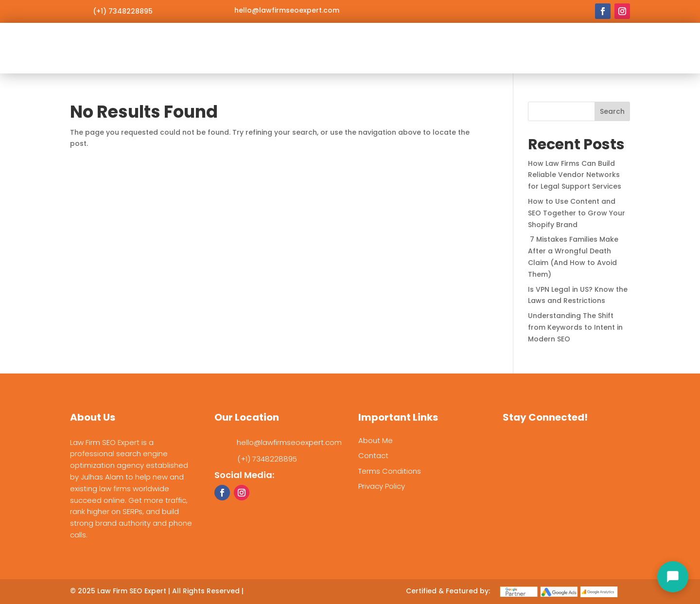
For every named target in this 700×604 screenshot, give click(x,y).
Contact (373, 455)
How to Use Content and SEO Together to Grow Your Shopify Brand (577, 213)
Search (612, 111)
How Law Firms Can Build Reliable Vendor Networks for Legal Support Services (575, 175)
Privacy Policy (382, 486)
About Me (376, 440)
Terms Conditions (390, 471)
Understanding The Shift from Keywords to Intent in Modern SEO (575, 327)
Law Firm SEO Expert (132, 591)
